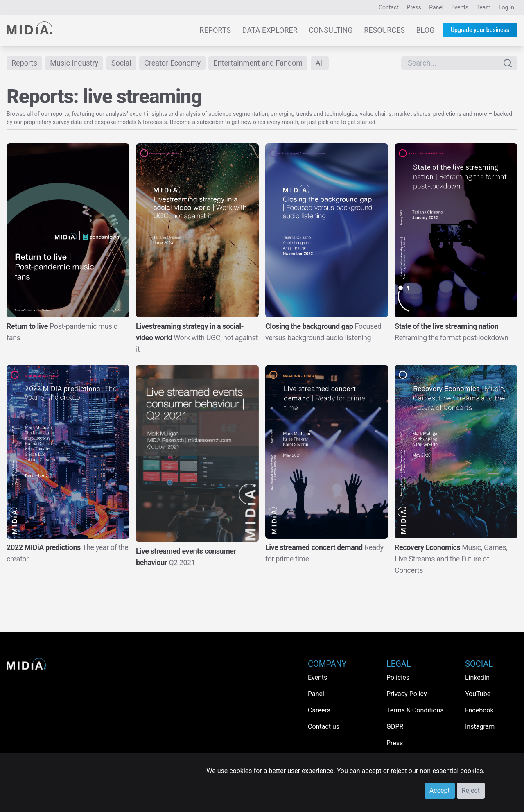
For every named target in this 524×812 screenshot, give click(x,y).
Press (414, 7)
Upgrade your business (480, 30)
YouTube (478, 694)
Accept (440, 791)
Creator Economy (172, 63)
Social (121, 63)
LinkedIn (477, 677)
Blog (425, 30)
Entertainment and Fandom (258, 63)
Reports (215, 30)
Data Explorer (270, 30)
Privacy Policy (407, 694)
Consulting (331, 30)
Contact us (324, 727)
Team (484, 7)
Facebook (479, 710)
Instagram (480, 727)
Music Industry (74, 63)
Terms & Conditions (415, 710)
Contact (389, 7)
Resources (384, 30)
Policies (398, 677)
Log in (506, 7)
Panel (436, 7)
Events (460, 7)
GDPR (395, 727)
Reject (471, 791)
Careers (319, 710)
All (320, 63)
